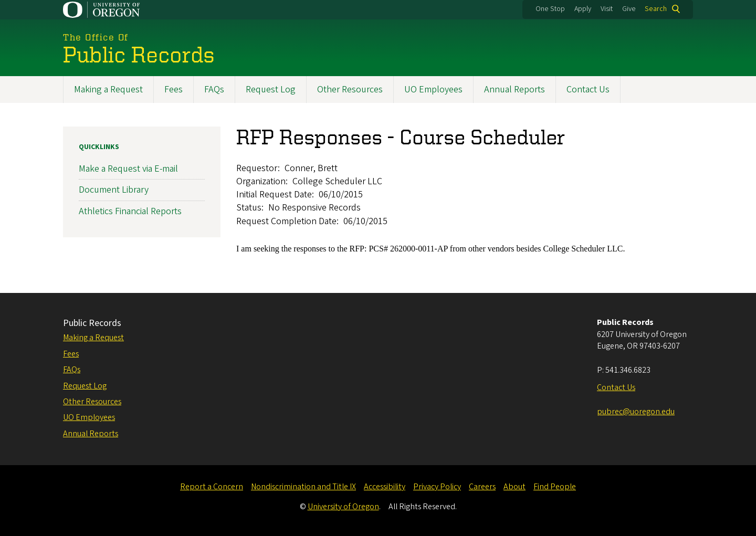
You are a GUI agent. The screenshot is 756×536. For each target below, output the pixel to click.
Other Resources (350, 90)
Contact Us (588, 90)
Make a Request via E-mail (128, 169)
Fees (174, 90)
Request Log (271, 90)
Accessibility (385, 487)
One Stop (550, 9)
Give (629, 9)
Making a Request (108, 90)
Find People (555, 487)
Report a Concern (212, 487)
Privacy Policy (437, 487)
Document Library (114, 190)
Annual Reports (514, 90)
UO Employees (433, 90)
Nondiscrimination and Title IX (303, 487)
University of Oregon (343, 507)
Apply (583, 9)
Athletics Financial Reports (130, 211)
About (514, 487)
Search (656, 9)
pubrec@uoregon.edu (636, 412)
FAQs (214, 90)
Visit (607, 9)
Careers (482, 487)
